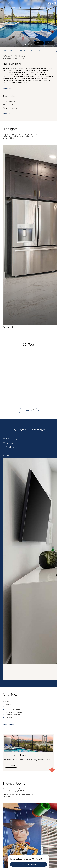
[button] (28, 748)
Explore (9, 675)
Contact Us (28, 834)
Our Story (29, 812)
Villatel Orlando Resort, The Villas (16, 51)
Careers (28, 824)
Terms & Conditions (45, 777)
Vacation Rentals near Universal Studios (28, 855)
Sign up (29, 787)
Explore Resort (19, 568)
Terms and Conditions (29, 849)
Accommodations (37, 51)
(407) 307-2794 (29, 840)
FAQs (28, 820)
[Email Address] (28, 772)
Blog (28, 816)
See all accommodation (15, 613)
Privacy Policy (28, 781)
